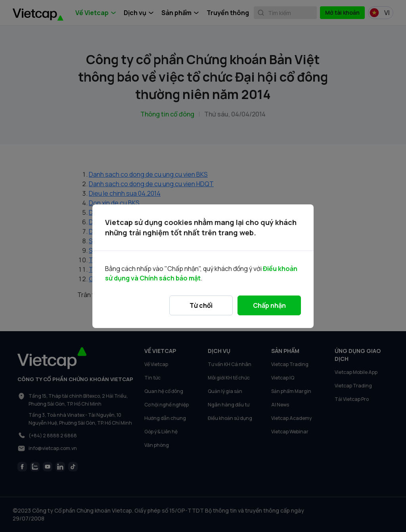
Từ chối (201, 305)
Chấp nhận (269, 305)
